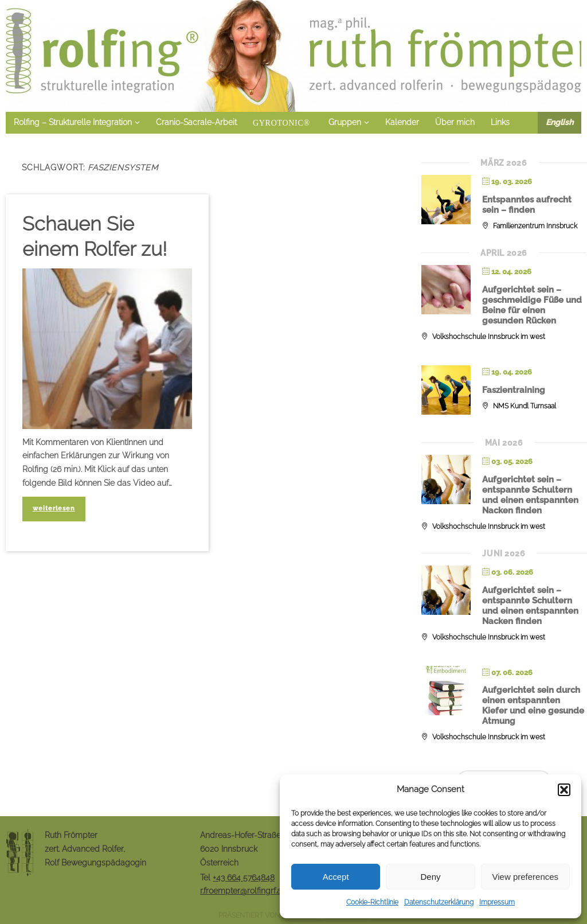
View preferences (526, 877)
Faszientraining (514, 390)
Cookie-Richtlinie (372, 902)
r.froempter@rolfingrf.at (242, 891)
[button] (564, 790)
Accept (336, 877)
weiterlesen (54, 508)
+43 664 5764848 (244, 878)
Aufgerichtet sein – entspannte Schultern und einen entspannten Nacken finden (530, 495)
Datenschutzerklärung (439, 902)
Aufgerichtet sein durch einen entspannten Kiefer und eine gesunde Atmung (533, 705)
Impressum (497, 902)
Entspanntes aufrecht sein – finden (527, 205)
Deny (430, 877)
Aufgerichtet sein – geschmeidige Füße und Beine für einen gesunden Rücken (532, 305)
